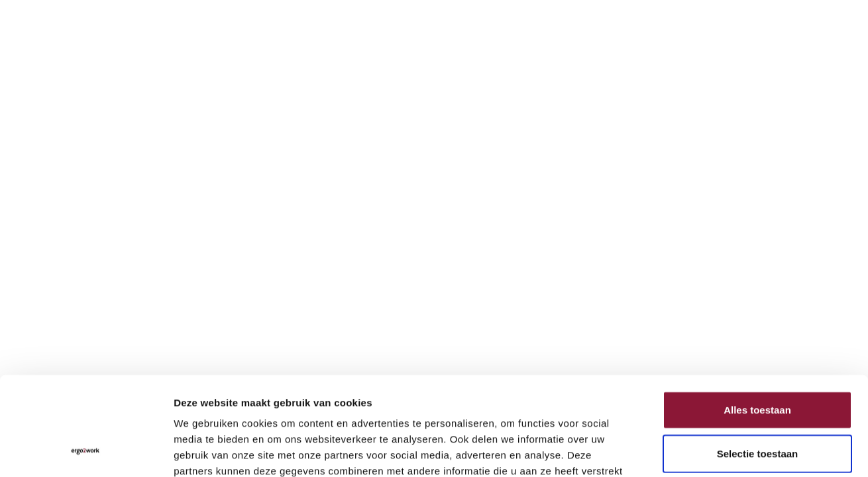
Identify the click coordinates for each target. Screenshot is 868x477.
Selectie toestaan (758, 364)
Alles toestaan (757, 320)
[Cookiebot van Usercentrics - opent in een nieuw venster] (86, 451)
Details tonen (716, 451)
